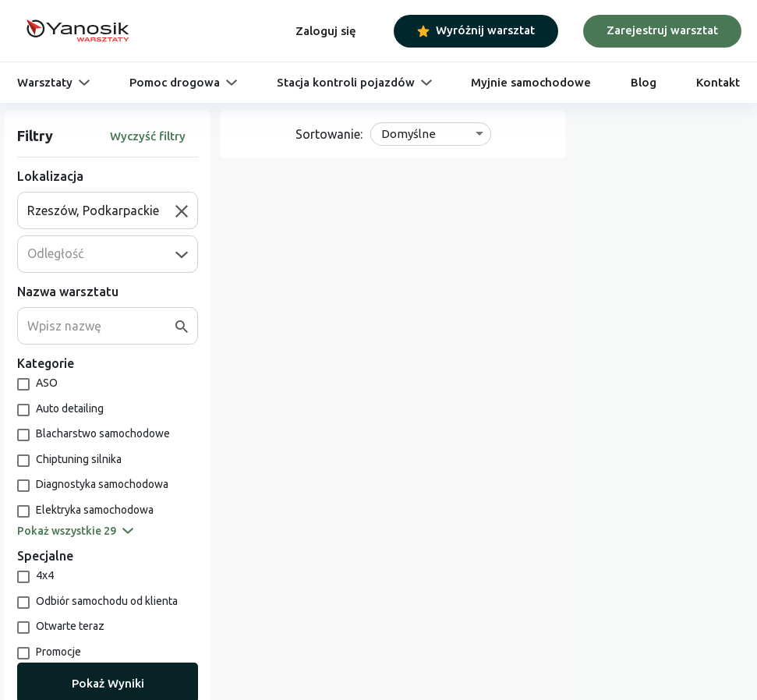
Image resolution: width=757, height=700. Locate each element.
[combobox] (101, 210)
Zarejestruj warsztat (662, 30)
